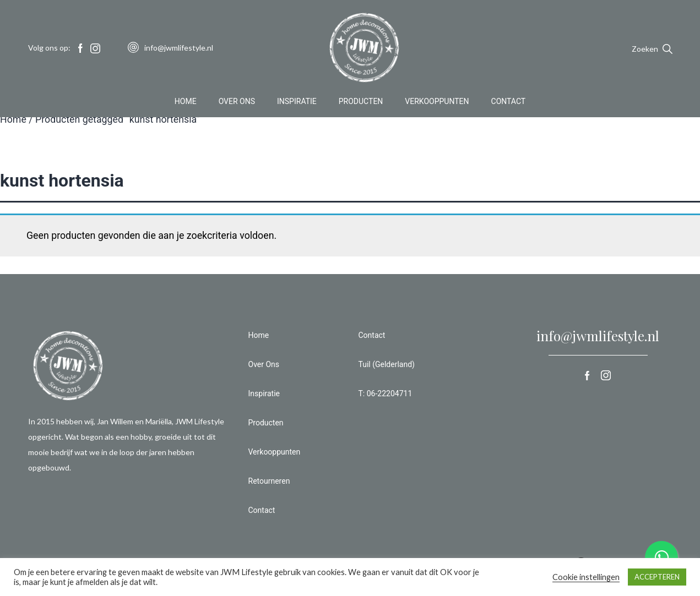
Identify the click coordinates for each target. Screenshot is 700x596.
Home (186, 101)
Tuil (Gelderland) (387, 364)
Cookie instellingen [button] (586, 577)
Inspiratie (297, 101)
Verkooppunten (437, 101)
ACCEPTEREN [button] (657, 577)
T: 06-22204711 (386, 393)
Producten (361, 101)
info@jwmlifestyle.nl (598, 336)
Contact (509, 101)
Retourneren (269, 481)
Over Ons (237, 101)
